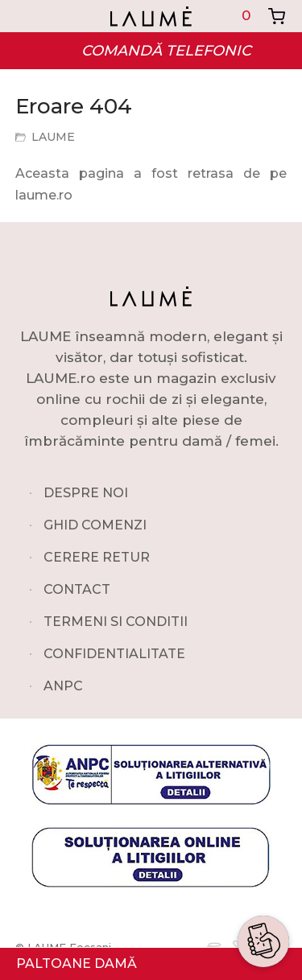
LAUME (53, 137)
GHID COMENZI (95, 525)
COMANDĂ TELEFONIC (166, 51)
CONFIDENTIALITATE (114, 654)
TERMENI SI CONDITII (116, 622)
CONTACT (77, 589)
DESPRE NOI (86, 493)
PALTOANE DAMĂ (77, 964)
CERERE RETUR (97, 557)
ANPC (63, 686)
